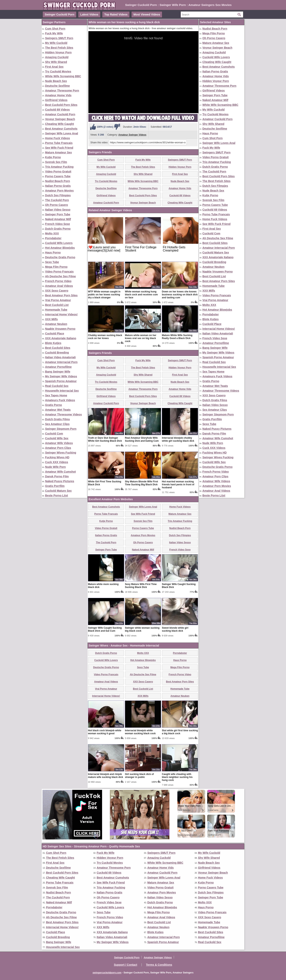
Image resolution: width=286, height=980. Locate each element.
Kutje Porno (53, 157)
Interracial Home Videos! (61, 314)
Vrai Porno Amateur (58, 300)
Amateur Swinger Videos (132, 135)
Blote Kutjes (53, 343)
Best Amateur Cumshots (61, 129)
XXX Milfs (51, 319)
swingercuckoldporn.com (107, 973)
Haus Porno (53, 252)
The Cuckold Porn (57, 200)
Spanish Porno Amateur (61, 381)
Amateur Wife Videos (59, 443)
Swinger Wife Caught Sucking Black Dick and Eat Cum (105, 629)
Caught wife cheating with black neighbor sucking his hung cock (177, 777)
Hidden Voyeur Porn (58, 52)
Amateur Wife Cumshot (60, 472)
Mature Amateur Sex (58, 152)
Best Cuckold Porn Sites (61, 105)
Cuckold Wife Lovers (59, 243)
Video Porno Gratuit (58, 172)
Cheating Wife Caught (59, 124)
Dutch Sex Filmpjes (58, 195)
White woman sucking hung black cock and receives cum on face (141, 295)
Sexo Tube (52, 262)
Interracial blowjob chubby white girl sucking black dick (178, 439)
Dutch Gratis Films (57, 419)
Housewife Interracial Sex (62, 391)
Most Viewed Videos (147, 14)
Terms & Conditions (159, 965)
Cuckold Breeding (57, 353)
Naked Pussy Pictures (60, 481)
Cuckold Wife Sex (57, 438)
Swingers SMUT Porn (59, 38)
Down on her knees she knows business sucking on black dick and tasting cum (180, 295)
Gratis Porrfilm (55, 486)
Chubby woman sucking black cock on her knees (105, 337)
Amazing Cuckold (57, 57)
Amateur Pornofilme (58, 367)
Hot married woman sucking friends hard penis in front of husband (178, 485)
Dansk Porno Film (57, 476)
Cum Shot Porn (55, 29)
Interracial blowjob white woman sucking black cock (140, 732)
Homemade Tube (56, 310)
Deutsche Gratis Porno (60, 257)
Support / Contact (125, 965)
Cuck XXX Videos (57, 462)
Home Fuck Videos (57, 138)
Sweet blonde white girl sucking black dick (175, 629)
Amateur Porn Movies (59, 191)
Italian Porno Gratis (58, 186)
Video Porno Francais (59, 272)
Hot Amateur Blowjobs (60, 248)
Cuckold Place (55, 333)
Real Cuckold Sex (57, 386)
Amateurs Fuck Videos (60, 400)
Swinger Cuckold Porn (59, 14)
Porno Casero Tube (58, 176)
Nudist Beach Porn (57, 181)
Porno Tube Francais (59, 143)
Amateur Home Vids (58, 95)
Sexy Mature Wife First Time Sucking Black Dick (141, 586)
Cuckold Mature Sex (58, 491)
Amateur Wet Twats (58, 410)
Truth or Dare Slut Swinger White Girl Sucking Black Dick (105, 439)
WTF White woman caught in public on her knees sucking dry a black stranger (104, 295)
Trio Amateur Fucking (59, 167)
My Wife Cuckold (56, 43)
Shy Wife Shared (56, 62)
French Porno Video (58, 281)
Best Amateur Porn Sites (61, 295)
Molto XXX (52, 233)
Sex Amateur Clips (57, 424)
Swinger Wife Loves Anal (62, 133)
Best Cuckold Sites (58, 348)
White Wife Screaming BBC (63, 76)
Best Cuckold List (57, 305)
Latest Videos (89, 14)
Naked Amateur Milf (58, 219)
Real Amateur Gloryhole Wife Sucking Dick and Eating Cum (142, 439)
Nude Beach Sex (56, 81)
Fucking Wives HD (57, 457)
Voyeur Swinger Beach (60, 119)
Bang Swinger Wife (58, 372)
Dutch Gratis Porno (58, 229)
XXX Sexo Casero (57, 291)
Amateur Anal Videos (59, 286)
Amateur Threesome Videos (63, 414)
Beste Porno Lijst (57, 495)
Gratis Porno (54, 405)
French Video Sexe (57, 224)
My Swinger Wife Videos (61, 376)
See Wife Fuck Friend (59, 148)
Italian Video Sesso (58, 210)
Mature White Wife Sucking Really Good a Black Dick (177, 337)
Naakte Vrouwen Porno (60, 329)
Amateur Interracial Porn (61, 362)
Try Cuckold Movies (58, 71)
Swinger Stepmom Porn (61, 429)
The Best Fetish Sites (59, 48)
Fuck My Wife (54, 33)
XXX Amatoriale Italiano (61, 338)
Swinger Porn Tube (58, 214)
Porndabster (53, 238)
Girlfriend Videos (56, 100)
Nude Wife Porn (55, 467)
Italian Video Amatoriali (60, 357)
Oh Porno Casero (57, 205)
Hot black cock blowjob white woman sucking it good (105, 732)
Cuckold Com (54, 434)
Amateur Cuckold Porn (60, 114)
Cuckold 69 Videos (57, 110)
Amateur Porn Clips (58, 448)
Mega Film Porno (56, 267)
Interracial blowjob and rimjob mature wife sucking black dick (106, 776)
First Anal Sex (54, 67)
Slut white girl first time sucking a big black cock (180, 732)
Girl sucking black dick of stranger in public (139, 776)
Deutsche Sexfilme (57, 86)
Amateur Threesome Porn (62, 91)
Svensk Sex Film (56, 162)
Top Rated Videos (116, 14)
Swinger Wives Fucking (61, 453)
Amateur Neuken (56, 324)
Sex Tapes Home (56, 395)
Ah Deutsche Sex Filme (60, 276)
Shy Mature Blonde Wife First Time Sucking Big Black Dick (142, 483)
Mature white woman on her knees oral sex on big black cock (141, 338)
